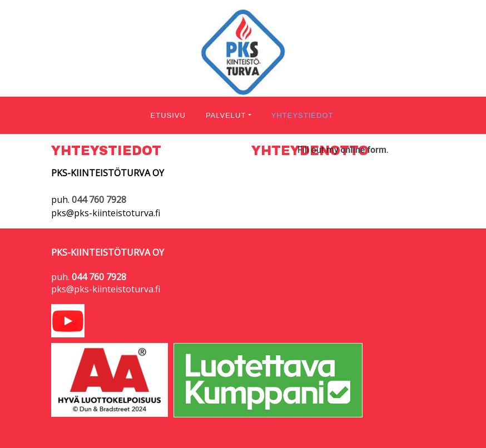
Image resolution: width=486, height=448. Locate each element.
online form (363, 150)
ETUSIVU (168, 115)
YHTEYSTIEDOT (302, 115)
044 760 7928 (99, 277)
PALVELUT (226, 115)
